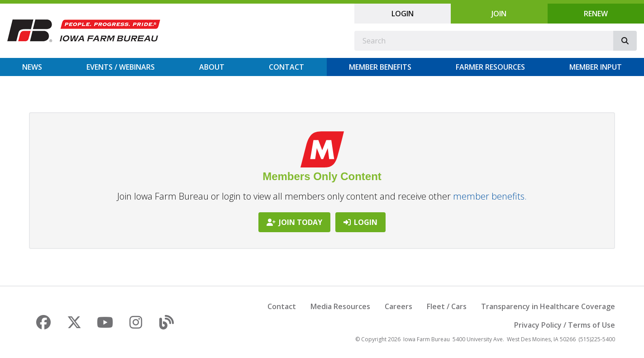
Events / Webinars (121, 67)
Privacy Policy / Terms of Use (565, 325)
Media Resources (340, 306)
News (32, 67)
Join (499, 14)
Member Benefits (380, 67)
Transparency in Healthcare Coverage (548, 306)
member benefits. (490, 196)
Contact (286, 67)
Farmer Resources (490, 67)
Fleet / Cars (447, 306)
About (212, 67)
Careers (398, 306)
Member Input (596, 67)
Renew (596, 14)
